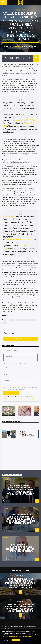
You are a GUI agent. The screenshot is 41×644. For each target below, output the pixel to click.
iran (17, 320)
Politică (6, 538)
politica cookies (28, 637)
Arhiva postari (21, 339)
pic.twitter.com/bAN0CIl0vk (23, 120)
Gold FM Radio (16, 47)
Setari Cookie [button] (6, 640)
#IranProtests (9, 216)
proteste (22, 320)
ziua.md (9, 315)
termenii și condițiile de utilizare (30, 635)
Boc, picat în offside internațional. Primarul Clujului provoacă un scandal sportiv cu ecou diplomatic (21, 548)
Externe (18, 11)
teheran (5, 323)
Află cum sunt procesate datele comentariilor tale (18, 399)
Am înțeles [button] (16, 640)
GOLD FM (12, 320)
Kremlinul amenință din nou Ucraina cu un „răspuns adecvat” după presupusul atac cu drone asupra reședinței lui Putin (21, 608)
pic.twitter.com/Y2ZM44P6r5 (19, 240)
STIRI (24, 11)
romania (28, 320)
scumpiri (34, 320)
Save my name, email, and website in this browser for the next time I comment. (23, 388)
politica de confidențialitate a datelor (12, 637)
